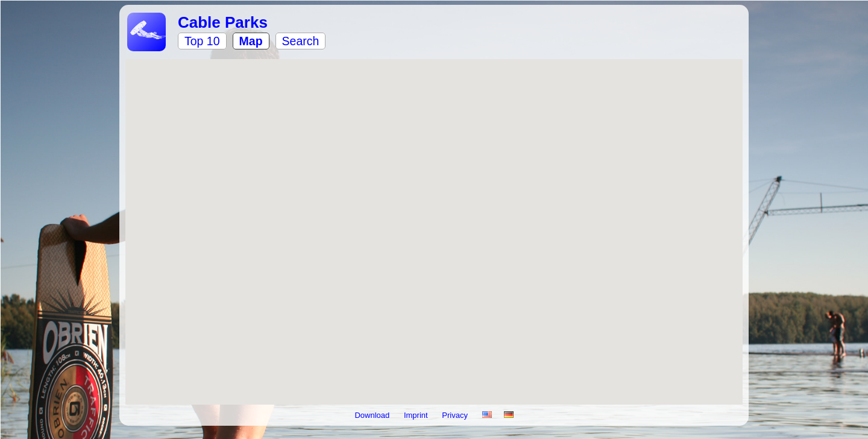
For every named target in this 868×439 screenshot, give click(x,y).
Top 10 (202, 41)
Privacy (456, 415)
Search (301, 41)
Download (373, 415)
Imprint (417, 415)
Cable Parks (223, 22)
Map (251, 41)
